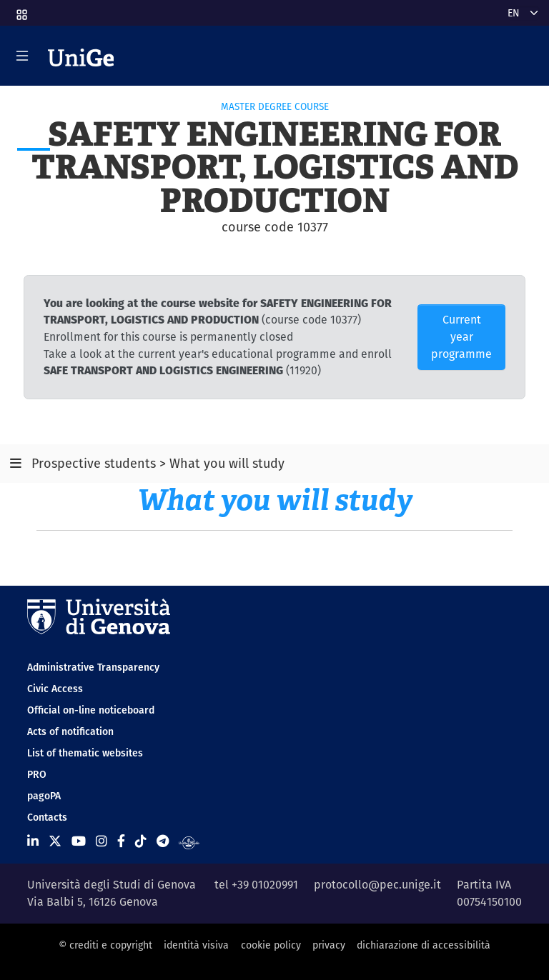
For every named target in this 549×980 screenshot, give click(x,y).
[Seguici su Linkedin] (33, 841)
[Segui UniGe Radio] (189, 841)
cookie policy (271, 945)
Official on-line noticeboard (91, 710)
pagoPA (44, 796)
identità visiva (196, 945)
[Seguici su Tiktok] (141, 841)
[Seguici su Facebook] (121, 841)
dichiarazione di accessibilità (424, 945)
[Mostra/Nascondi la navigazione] (22, 56)
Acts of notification (70, 731)
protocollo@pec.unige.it (377, 885)
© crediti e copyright (105, 945)
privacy (329, 945)
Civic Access (55, 689)
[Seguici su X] (55, 841)
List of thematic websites (85, 753)
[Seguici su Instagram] (102, 841)
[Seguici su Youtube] (79, 841)
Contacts (47, 817)
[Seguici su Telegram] (163, 841)
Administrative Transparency (93, 667)
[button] (21, 10)
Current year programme (461, 337)
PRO (37, 774)
